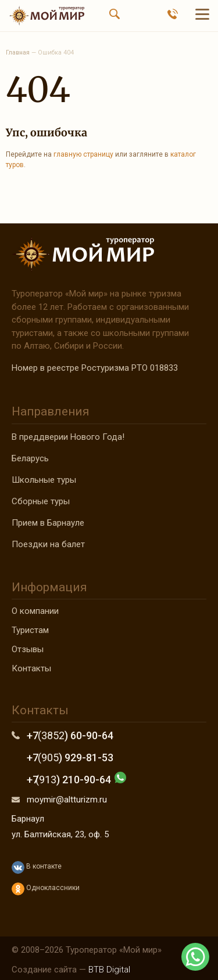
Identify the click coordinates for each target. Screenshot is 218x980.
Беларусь (30, 458)
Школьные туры (44, 480)
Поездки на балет (48, 544)
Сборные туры (41, 501)
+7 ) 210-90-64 (69, 780)
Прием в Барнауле (48, 523)
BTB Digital (109, 970)
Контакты (31, 668)
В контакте (37, 867)
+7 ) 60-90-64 (70, 735)
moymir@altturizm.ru (67, 800)
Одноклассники (46, 889)
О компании (35, 611)
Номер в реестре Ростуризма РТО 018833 (95, 368)
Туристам (30, 630)
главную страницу (83, 154)
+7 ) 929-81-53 (70, 757)
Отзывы (28, 649)
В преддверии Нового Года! (68, 437)
